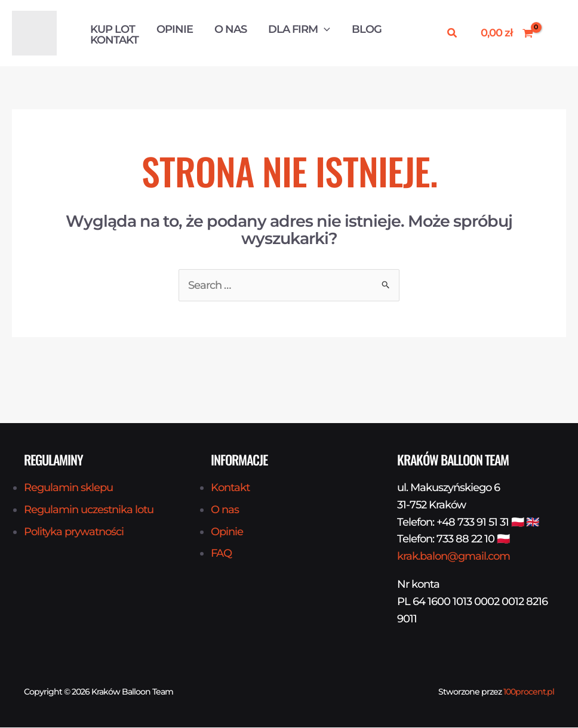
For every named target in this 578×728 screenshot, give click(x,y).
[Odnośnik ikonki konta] (556, 33)
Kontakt (114, 40)
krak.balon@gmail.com (454, 557)
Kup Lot (113, 29)
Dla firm (299, 29)
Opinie (175, 29)
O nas (230, 29)
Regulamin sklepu (68, 488)
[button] (324, 29)
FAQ (221, 554)
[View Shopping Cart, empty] (507, 33)
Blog (367, 29)
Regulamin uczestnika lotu (89, 510)
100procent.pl (529, 692)
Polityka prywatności (74, 532)
